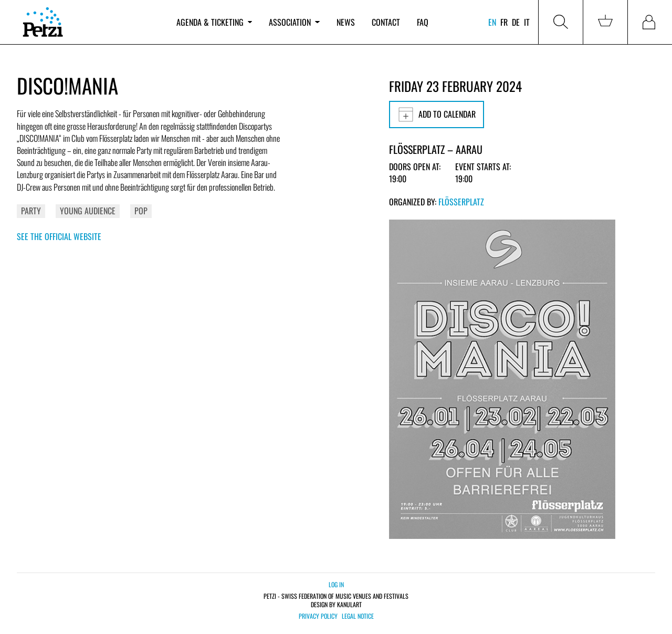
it (527, 22)
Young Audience (88, 211)
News (346, 22)
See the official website (59, 236)
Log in (336, 584)
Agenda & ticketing (214, 22)
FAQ (423, 22)
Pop (141, 211)
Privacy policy (318, 616)
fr (504, 22)
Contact (386, 22)
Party (31, 211)
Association (294, 22)
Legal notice (358, 616)
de (516, 22)
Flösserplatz (461, 202)
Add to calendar (437, 115)
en (492, 22)
